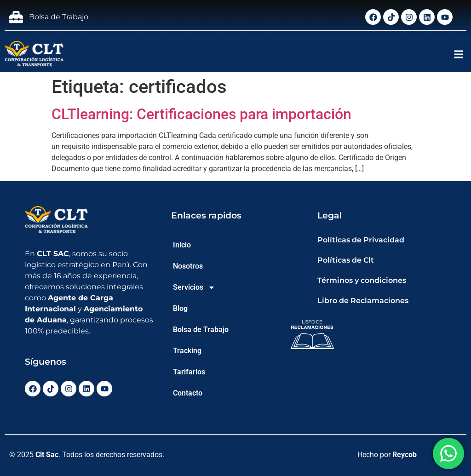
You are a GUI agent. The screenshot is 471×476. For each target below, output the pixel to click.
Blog (180, 308)
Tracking (187, 351)
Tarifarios (189, 372)
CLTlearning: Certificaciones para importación (201, 114)
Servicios (194, 287)
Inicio (182, 245)
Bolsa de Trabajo (201, 330)
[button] (459, 54)
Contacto (188, 393)
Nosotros (188, 266)
